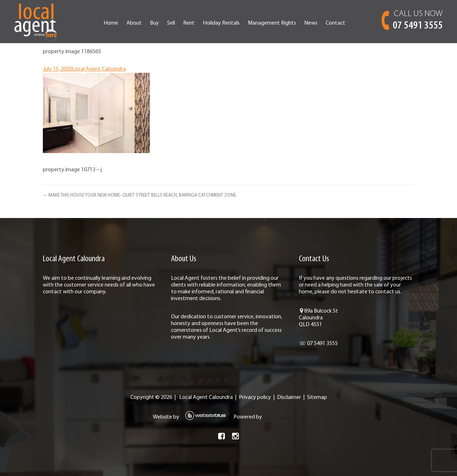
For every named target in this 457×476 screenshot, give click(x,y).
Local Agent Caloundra (99, 69)
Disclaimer (289, 397)
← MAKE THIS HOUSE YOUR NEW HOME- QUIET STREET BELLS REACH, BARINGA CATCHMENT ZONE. (140, 195)
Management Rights (272, 23)
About (134, 23)
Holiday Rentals (221, 23)
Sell (171, 23)
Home (111, 23)
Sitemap (317, 397)
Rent (189, 23)
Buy (154, 23)
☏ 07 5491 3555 (318, 344)
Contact (335, 23)
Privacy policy (255, 397)
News (311, 23)
